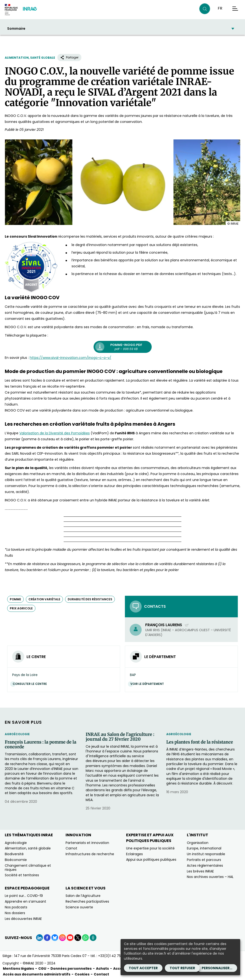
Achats (102, 969)
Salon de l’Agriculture (83, 896)
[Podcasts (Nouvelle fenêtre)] (93, 938)
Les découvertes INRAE (23, 919)
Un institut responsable (206, 854)
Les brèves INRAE (200, 871)
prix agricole (21, 608)
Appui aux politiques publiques (151, 860)
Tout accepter (143, 968)
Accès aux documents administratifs (37, 974)
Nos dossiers (15, 913)
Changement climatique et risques (28, 868)
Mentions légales (18, 969)
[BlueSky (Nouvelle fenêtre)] (55, 938)
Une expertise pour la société (150, 848)
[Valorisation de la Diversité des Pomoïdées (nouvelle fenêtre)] (55, 433)
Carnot (71, 848)
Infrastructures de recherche (90, 854)
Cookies (82, 974)
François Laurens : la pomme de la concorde (41, 745)
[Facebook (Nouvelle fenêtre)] (47, 938)
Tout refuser (182, 968)
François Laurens (167, 625)
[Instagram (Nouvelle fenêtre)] (62, 938)
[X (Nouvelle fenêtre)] (78, 938)
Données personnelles (71, 969)
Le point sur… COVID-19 (24, 896)
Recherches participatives (87, 901)
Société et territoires (22, 875)
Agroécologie (17, 734)
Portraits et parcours (204, 860)
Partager (69, 57)
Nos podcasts (16, 907)
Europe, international (204, 848)
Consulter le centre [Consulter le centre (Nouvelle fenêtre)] (31, 684)
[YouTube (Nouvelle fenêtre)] (70, 938)
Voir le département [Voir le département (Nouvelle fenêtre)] (148, 684)
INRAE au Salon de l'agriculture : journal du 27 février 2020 (120, 737)
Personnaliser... (217, 968)
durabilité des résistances (90, 599)
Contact (101, 974)
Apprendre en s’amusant (25, 901)
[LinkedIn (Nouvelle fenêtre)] (39, 938)
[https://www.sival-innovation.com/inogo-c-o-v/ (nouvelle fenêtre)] (70, 358)
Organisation (198, 843)
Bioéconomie (16, 860)
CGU (42, 969)
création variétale (44, 599)
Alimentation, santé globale (30, 58)
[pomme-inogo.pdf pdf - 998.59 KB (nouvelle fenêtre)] (123, 347)
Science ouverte (79, 907)
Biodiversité (14, 854)
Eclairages (134, 854)
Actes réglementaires (205, 865)
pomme (15, 599)
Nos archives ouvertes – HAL (210, 877)
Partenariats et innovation (87, 843)
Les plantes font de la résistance (200, 742)
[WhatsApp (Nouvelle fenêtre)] (85, 938)
